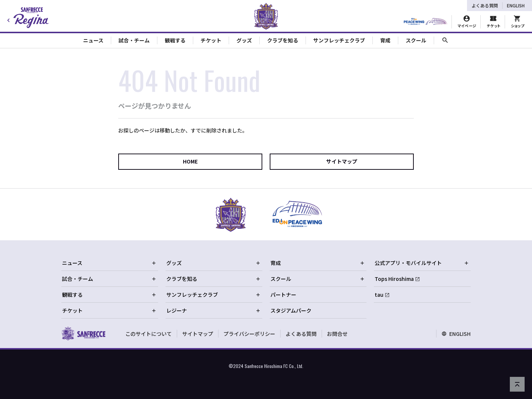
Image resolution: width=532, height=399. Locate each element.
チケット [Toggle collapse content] (211, 40)
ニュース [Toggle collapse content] (93, 40)
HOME (190, 161)
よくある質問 (485, 5)
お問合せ (337, 334)
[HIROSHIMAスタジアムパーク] (425, 22)
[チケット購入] (493, 22)
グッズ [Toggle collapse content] (244, 40)
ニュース (109, 263)
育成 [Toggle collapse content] (385, 40)
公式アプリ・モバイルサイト (422, 263)
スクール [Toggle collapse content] (416, 40)
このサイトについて (149, 334)
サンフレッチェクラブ (214, 295)
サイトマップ (342, 161)
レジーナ (214, 310)
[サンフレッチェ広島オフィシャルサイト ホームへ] (83, 333)
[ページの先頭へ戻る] (517, 384)
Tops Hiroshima (394, 279)
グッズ (214, 263)
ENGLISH (516, 5)
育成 (318, 263)
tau (379, 295)
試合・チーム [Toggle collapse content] (134, 40)
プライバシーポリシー (249, 334)
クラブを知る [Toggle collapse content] (283, 40)
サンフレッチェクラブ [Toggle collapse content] (339, 40)
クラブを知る (214, 279)
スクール (318, 279)
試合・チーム (109, 279)
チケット (109, 310)
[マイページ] (467, 22)
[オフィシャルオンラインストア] (517, 22)
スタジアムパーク (291, 310)
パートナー (283, 295)
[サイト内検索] (445, 40)
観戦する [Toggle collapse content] (175, 40)
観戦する (109, 295)
